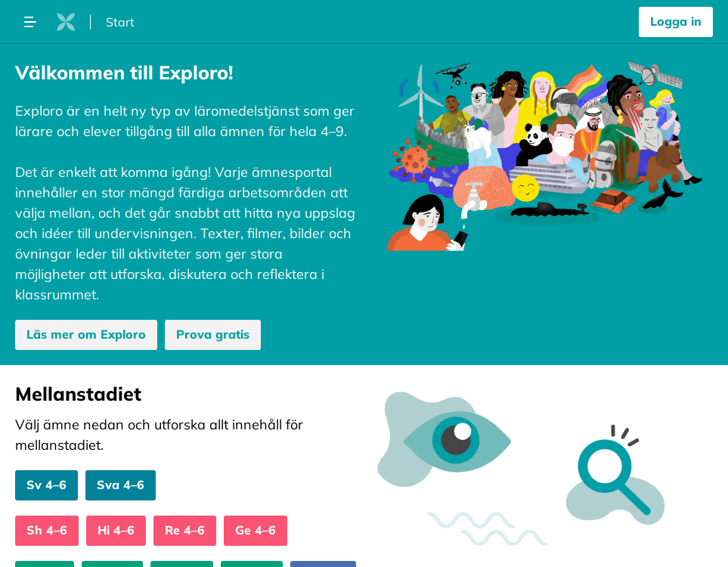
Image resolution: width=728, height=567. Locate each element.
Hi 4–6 (116, 530)
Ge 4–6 (256, 530)
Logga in (676, 21)
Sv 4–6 (46, 485)
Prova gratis (213, 334)
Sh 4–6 (47, 530)
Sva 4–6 (121, 485)
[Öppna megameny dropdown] (30, 22)
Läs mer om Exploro (86, 334)
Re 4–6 (185, 530)
